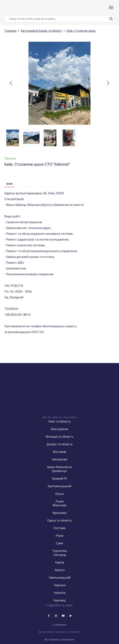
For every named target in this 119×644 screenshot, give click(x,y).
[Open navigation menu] (111, 8)
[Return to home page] (19, 8)
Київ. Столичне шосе (81, 31)
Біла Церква (59, 429)
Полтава (59, 528)
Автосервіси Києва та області (41, 31)
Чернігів (59, 593)
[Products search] (59, 19)
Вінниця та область (60, 437)
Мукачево (60, 513)
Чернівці (59, 600)
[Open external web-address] (59, 396)
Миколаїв (59, 505)
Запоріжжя (59, 459)
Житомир (59, 452)
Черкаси (59, 585)
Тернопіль (60, 551)
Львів (59, 501)
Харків (60, 562)
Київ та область (60, 421)
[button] (111, 19)
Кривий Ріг (60, 478)
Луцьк (59, 494)
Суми (59, 543)
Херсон (60, 570)
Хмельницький (60, 578)
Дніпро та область (60, 444)
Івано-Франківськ (60, 467)
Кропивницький (59, 486)
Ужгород (60, 555)
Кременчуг (59, 471)
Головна (10, 31)
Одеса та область (59, 520)
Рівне (60, 536)
